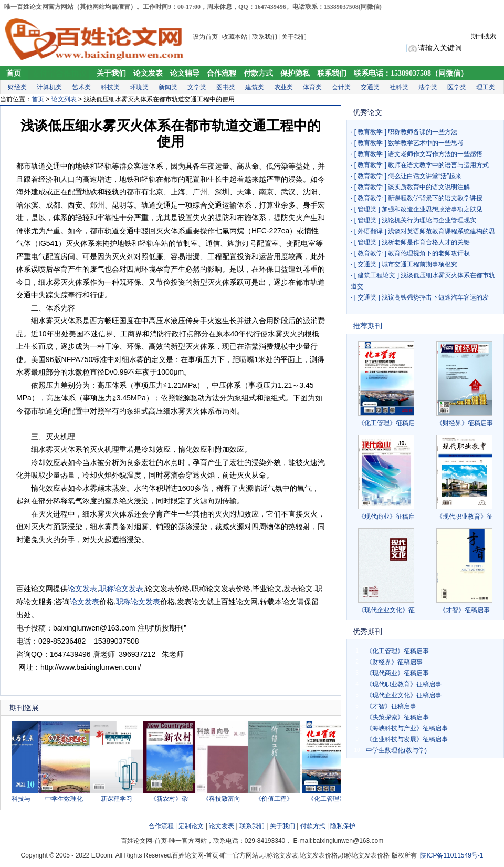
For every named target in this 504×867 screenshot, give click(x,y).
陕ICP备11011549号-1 (451, 855)
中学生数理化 (67, 799)
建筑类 (255, 87)
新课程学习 (120, 799)
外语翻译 (370, 231)
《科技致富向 (225, 799)
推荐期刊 (367, 326)
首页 (14, 73)
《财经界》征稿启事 (465, 423)
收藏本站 (235, 37)
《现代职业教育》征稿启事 (404, 684)
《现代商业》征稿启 (386, 517)
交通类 (370, 87)
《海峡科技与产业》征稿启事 (407, 728)
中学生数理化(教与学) (396, 750)
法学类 (428, 87)
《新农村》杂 (172, 799)
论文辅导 (185, 73)
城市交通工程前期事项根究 (419, 264)
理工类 (486, 87)
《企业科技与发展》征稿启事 (407, 739)
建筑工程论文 (376, 275)
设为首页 (205, 37)
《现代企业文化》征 (386, 610)
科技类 (110, 87)
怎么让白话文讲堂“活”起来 (425, 176)
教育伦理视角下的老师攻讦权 (429, 253)
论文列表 (64, 99)
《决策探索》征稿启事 (397, 717)
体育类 (312, 87)
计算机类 (49, 87)
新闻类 (168, 87)
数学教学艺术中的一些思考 (426, 143)
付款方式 (258, 73)
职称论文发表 (121, 589)
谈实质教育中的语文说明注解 (429, 187)
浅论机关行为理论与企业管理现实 (429, 220)
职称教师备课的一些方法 (423, 132)
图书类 (226, 87)
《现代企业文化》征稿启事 (404, 695)
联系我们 (265, 37)
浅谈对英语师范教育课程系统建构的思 (442, 231)
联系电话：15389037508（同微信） (411, 73)
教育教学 (370, 132)
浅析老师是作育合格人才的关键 (426, 242)
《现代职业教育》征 (465, 517)
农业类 (283, 87)
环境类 (139, 87)
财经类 (17, 87)
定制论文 (191, 826)
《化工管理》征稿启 (386, 423)
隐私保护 (343, 826)
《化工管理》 (330, 799)
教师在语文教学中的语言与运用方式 (438, 165)
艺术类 (81, 87)
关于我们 (295, 37)
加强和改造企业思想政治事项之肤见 (432, 209)
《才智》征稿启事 (465, 610)
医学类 (457, 87)
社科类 (399, 87)
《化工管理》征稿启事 (397, 651)
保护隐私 (295, 73)
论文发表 (148, 73)
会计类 (341, 87)
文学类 (197, 87)
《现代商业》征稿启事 (397, 673)
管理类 (367, 209)
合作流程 (222, 73)
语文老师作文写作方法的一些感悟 (435, 154)
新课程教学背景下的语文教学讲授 (435, 198)
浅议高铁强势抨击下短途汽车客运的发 (435, 297)
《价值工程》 (277, 799)
